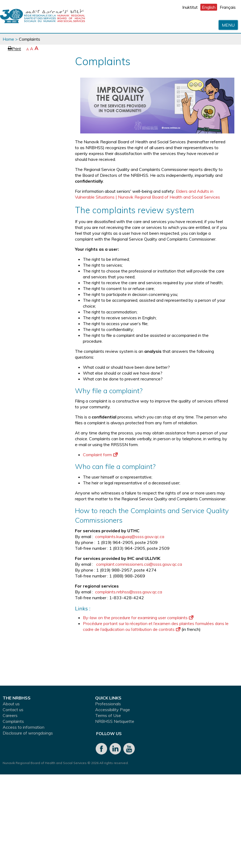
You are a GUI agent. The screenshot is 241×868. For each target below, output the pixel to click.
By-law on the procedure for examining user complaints (138, 618)
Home (8, 39)
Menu (228, 25)
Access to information (24, 727)
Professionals (108, 704)
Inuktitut (190, 7)
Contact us (13, 710)
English (209, 7)
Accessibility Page (113, 710)
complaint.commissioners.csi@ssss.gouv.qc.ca (139, 564)
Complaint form (100, 455)
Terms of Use (108, 715)
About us (11, 704)
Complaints (13, 721)
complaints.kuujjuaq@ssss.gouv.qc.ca (130, 536)
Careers (10, 715)
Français (228, 7)
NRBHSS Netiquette (115, 721)
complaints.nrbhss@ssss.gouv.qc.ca (129, 592)
